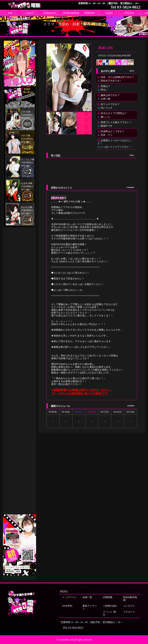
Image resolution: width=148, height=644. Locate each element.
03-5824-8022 (76, 628)
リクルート (129, 612)
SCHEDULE (50, 13)
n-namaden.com (66, 640)
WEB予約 (89, 13)
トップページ (69, 597)
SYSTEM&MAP (71, 13)
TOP (10, 13)
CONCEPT (129, 13)
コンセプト (129, 606)
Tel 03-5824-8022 (125, 7)
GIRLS (30, 13)
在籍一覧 (87, 597)
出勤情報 (108, 597)
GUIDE (109, 13)
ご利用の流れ (110, 606)
